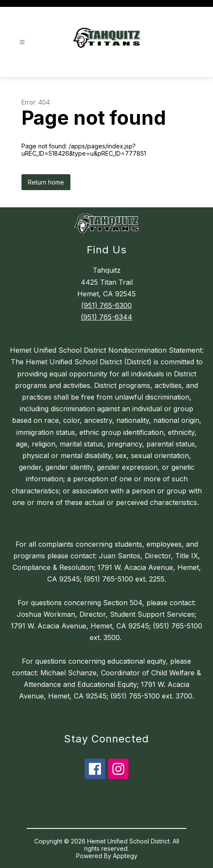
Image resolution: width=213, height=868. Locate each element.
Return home (46, 182)
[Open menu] (22, 42)
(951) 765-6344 (106, 317)
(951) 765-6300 (106, 305)
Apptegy (125, 856)
